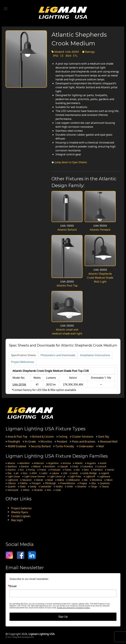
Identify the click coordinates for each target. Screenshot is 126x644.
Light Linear (14, 476)
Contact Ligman (21, 516)
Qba (93, 483)
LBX (65, 473)
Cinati (75, 466)
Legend (105, 473)
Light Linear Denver (35, 476)
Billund (37, 466)
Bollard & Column (43, 437)
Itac (10, 473)
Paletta (24, 483)
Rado (23, 486)
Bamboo (12, 466)
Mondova (97, 480)
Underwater (86, 446)
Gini (78, 470)
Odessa (12, 483)
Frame (43, 470)
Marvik (39, 480)
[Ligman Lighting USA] (63, 12)
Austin (103, 463)
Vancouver (13, 490)
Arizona (67, 463)
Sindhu (59, 486)
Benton (25, 466)
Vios (49, 490)
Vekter (26, 490)
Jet (17, 473)
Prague (83, 483)
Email (13, 586)
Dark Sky (104, 437)
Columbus (88, 466)
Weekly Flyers (20, 512)
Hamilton (98, 470)
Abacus (11, 463)
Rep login (17, 520)
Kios (25, 473)
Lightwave (105, 476)
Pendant (62, 441)
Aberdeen (24, 463)
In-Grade (30, 441)
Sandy (33, 486)
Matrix (61, 480)
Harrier (111, 470)
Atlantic (79, 463)
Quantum (105, 483)
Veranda (38, 490)
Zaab (58, 490)
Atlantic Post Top (67, 286)
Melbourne (74, 480)
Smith (70, 486)
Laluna (55, 473)
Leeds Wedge (89, 473)
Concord (102, 466)
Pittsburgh (50, 483)
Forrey (31, 470)
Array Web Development (23, 637)
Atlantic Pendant (100, 230)
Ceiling (63, 437)
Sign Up (63, 617)
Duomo (12, 470)
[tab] (23, 355)
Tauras (105, 486)
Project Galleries (21, 508)
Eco (22, 470)
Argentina (53, 463)
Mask (50, 480)
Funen (68, 470)
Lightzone (13, 480)
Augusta (91, 463)
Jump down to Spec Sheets (71, 162)
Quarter (12, 486)
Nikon (109, 480)
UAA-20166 (19, 384)
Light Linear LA (57, 476)
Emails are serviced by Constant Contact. (74, 608)
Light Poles (75, 476)
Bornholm (50, 466)
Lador (44, 473)
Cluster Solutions (83, 437)
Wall (101, 446)
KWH (34, 473)
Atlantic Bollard (67, 230)
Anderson (39, 463)
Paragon (36, 483)
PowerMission (68, 483)
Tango (94, 486)
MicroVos (46, 441)
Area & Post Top (18, 437)
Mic (86, 480)
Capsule (64, 466)
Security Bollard (41, 446)
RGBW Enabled (17, 446)
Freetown (55, 470)
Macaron (27, 480)
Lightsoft (90, 476)
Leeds (75, 473)
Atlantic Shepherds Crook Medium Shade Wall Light (100, 278)
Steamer (82, 486)
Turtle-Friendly (65, 446)
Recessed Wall (109, 441)
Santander (46, 486)
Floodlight (14, 441)
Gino (86, 470)
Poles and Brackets (84, 441)
